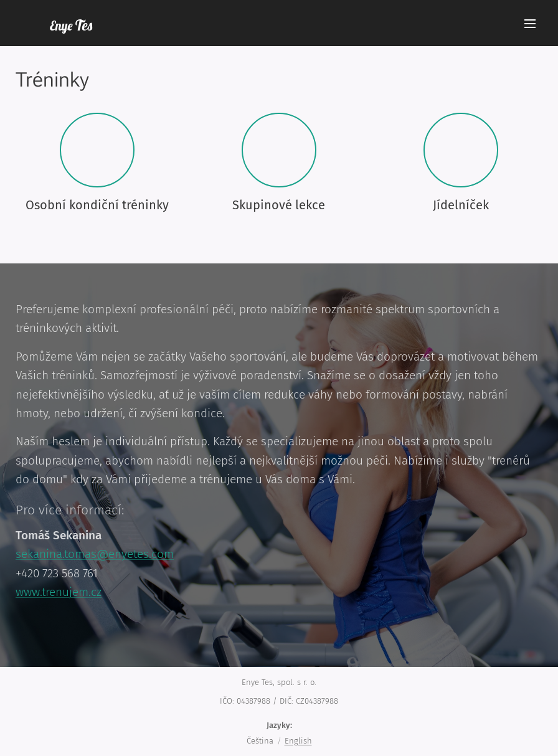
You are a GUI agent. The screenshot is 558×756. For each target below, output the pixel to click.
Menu (530, 24)
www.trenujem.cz (59, 592)
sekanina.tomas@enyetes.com (95, 554)
